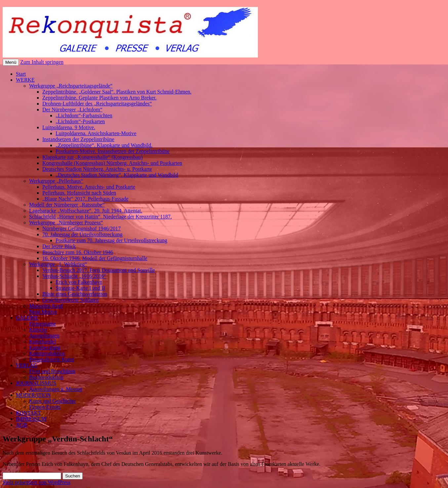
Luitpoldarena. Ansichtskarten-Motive (96, 133)
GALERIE (27, 318)
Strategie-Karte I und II (80, 288)
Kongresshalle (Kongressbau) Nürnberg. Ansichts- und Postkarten (112, 163)
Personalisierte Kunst (52, 359)
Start (21, 74)
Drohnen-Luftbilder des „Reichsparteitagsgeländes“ (97, 104)
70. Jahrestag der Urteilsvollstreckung (82, 234)
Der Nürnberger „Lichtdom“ (72, 110)
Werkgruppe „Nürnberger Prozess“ (66, 223)
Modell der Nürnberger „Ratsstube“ (67, 205)
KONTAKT (28, 413)
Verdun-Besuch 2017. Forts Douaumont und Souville (99, 270)
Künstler (38, 330)
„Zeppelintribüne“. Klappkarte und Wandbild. (104, 145)
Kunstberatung (45, 347)
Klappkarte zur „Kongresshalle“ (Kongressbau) (92, 157)
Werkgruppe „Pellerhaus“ (56, 181)
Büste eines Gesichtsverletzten (75, 294)
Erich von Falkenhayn (79, 282)
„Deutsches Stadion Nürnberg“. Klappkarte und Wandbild (117, 175)
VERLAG (27, 365)
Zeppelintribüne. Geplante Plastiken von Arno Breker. (99, 98)
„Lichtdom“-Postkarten (80, 121)
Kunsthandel (42, 341)
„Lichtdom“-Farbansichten (84, 115)
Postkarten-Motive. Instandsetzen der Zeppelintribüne (113, 151)
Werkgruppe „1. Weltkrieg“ (58, 264)
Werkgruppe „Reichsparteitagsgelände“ (71, 86)
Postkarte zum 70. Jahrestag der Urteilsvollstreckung (111, 240)
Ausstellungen (44, 336)
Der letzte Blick (59, 246)
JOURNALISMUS (36, 383)
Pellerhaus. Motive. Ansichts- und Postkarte (89, 187)
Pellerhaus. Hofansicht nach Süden (79, 193)
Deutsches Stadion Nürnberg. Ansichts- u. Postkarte (97, 169)
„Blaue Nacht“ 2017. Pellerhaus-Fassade (85, 199)
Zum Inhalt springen (42, 62)
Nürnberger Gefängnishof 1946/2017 (81, 228)
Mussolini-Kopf (46, 306)
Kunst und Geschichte (52, 401)
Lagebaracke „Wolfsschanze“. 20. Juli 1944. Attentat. (86, 211)
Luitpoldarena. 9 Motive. (69, 127)
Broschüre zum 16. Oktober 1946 (78, 252)
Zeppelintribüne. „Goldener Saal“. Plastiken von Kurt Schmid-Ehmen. (117, 92)
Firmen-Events (45, 407)
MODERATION (33, 395)
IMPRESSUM (31, 419)
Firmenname (42, 324)
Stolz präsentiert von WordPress (37, 482)
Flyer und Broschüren (52, 371)
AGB (21, 425)
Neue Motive (43, 312)
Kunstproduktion (47, 353)
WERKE (25, 80)
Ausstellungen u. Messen (56, 389)
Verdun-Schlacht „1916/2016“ (74, 276)
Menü (11, 62)
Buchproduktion (46, 377)
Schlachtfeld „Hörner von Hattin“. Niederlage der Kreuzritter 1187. (101, 217)
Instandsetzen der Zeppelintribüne (78, 139)
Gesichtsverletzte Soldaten (70, 300)
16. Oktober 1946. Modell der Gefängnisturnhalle (95, 258)
